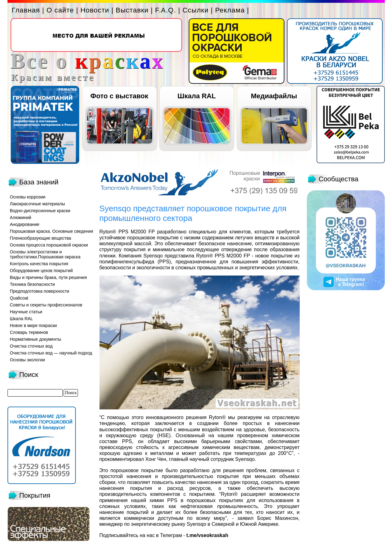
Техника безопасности (32, 284)
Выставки (132, 10)
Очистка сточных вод (31, 346)
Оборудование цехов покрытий (41, 271)
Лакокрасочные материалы (38, 204)
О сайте (60, 10)
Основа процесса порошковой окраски (49, 245)
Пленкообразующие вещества (41, 238)
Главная (26, 10)
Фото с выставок (119, 96)
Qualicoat (19, 298)
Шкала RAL (197, 96)
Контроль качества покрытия (39, 264)
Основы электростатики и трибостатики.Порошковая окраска (45, 254)
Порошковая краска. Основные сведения (52, 231)
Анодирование (25, 224)
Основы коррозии (28, 197)
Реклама (230, 10)
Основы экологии (28, 360)
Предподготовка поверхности (40, 291)
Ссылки (195, 10)
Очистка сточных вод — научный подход (51, 353)
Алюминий (21, 217)
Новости (95, 10)
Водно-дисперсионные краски (40, 211)
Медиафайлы (274, 96)
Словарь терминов (29, 332)
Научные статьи (26, 312)
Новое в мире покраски (34, 325)
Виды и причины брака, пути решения (48, 277)
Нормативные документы (36, 339)
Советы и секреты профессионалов (46, 305)
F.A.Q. (165, 10)
